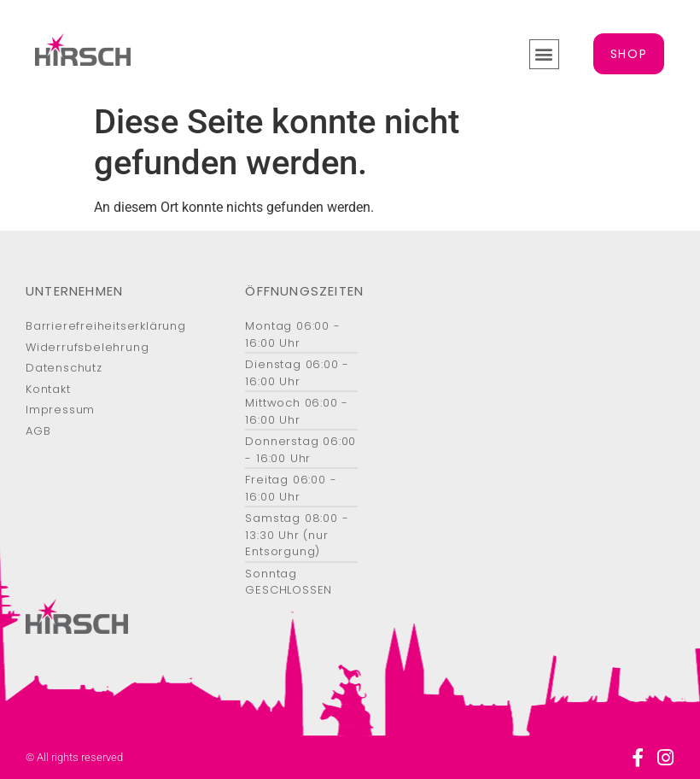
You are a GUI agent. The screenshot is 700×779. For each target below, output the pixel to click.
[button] (544, 54)
